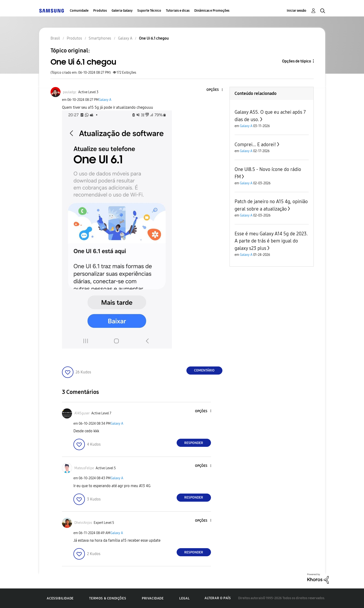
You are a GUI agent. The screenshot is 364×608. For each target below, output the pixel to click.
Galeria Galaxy (122, 11)
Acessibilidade (60, 598)
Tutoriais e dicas (178, 11)
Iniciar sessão (297, 11)
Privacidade (153, 598)
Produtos (100, 11)
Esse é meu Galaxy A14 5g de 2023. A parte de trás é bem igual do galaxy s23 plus (271, 241)
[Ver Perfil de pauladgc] (70, 92)
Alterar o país (218, 598)
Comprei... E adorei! (255, 144)
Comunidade (79, 11)
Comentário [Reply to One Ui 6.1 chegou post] (204, 370)
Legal (184, 598)
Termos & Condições (108, 598)
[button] (214, 90)
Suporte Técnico (149, 11)
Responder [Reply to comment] (194, 443)
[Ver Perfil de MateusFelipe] (84, 468)
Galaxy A (105, 100)
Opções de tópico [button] (297, 61)
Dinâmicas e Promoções (212, 11)
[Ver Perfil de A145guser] (82, 413)
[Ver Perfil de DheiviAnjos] (83, 523)
